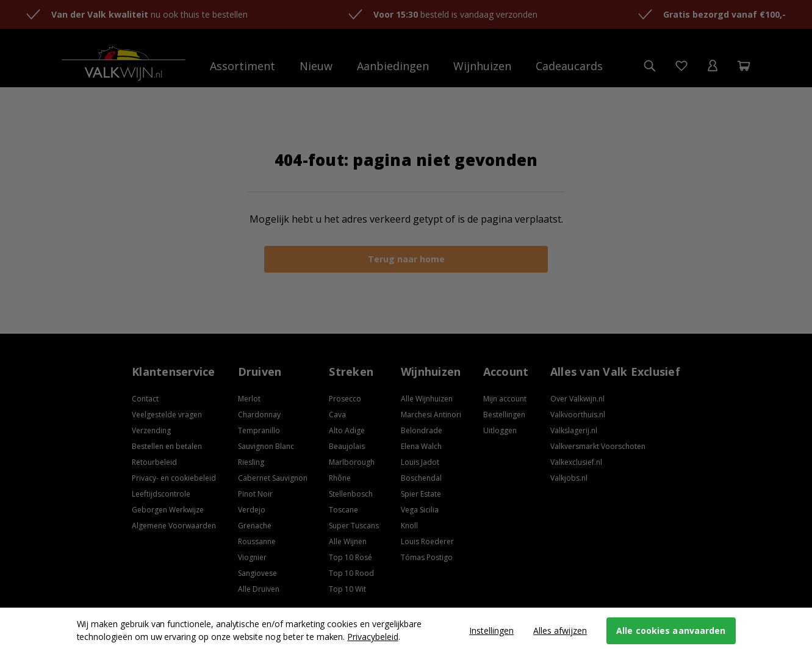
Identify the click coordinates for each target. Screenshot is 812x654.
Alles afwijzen (560, 631)
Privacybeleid (372, 637)
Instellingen (491, 631)
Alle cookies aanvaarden (671, 631)
